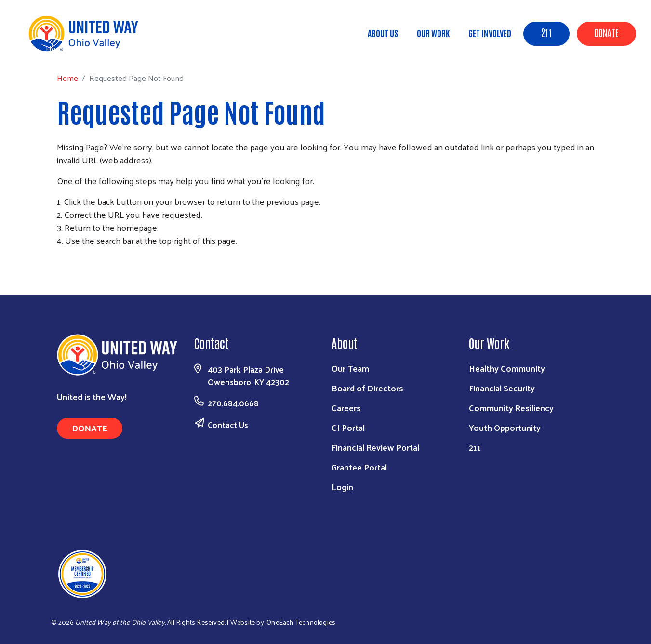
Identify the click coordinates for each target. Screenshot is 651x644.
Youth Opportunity (505, 427)
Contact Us (228, 425)
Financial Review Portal (375, 447)
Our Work (433, 33)
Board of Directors (367, 388)
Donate (606, 32)
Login (342, 487)
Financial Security (502, 388)
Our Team (350, 368)
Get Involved (490, 33)
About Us (383, 33)
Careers (346, 408)
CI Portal (348, 427)
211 (546, 32)
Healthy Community (507, 368)
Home (56, 48)
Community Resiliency (511, 408)
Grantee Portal (359, 467)
